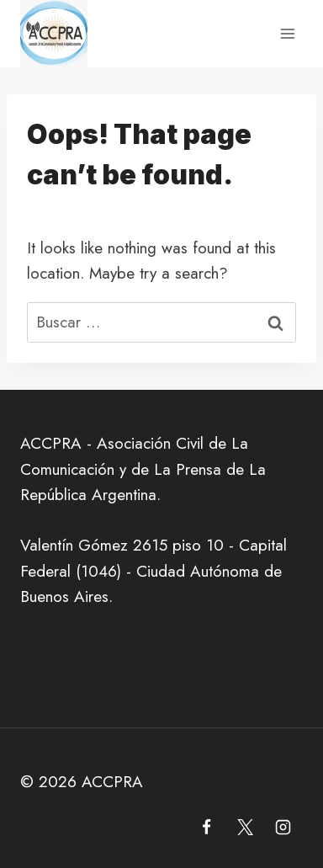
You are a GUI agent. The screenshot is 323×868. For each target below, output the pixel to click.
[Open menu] (287, 33)
